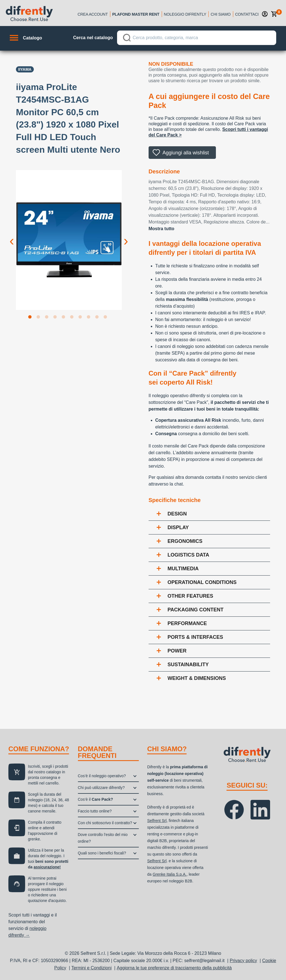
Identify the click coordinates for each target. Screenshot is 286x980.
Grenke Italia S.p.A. (169, 874)
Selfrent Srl (157, 821)
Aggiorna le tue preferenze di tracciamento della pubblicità (174, 968)
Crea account (93, 14)
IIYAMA (25, 69)
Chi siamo (221, 14)
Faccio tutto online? (95, 811)
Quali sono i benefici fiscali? (102, 853)
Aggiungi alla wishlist (186, 153)
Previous (12, 236)
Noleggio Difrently (185, 14)
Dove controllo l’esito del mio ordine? (103, 838)
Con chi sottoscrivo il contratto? (105, 823)
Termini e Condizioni (91, 968)
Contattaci (247, 14)
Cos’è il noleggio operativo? (102, 776)
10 (106, 318)
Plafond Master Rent (136, 14)
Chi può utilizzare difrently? (101, 788)
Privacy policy (244, 961)
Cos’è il (96, 799)
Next (126, 236)
